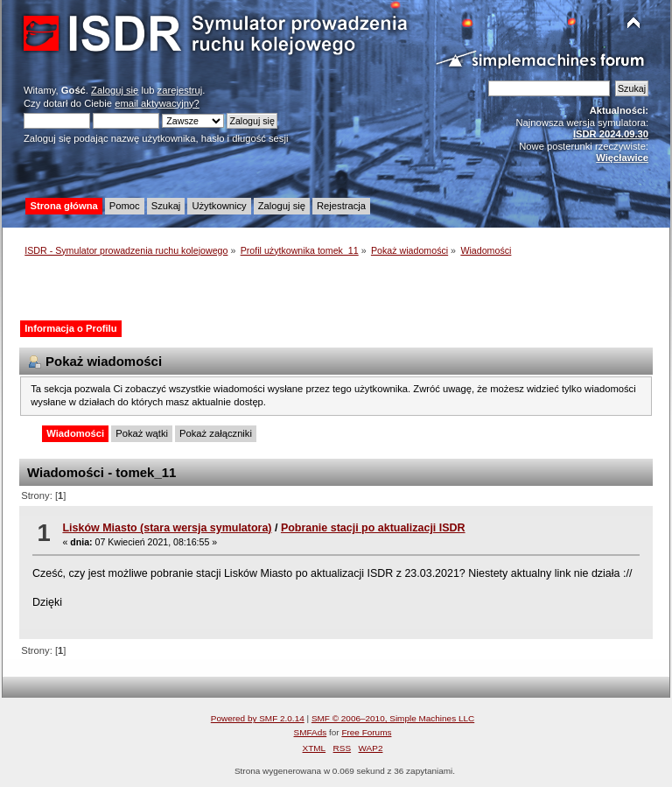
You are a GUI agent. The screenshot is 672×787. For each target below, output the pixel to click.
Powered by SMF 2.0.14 (258, 718)
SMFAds (311, 732)
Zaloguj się (115, 90)
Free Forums (366, 732)
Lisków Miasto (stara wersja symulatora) (167, 528)
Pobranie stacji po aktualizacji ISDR (373, 528)
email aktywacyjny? (157, 103)
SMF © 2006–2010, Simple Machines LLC (393, 718)
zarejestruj (180, 90)
